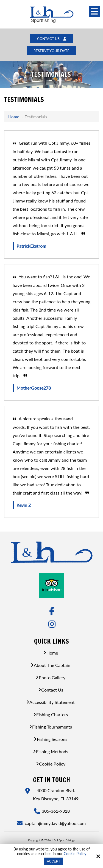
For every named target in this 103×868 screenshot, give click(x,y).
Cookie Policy (75, 854)
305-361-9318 (56, 811)
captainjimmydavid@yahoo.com (56, 823)
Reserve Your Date (51, 51)
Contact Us (52, 39)
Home (14, 117)
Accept (54, 861)
